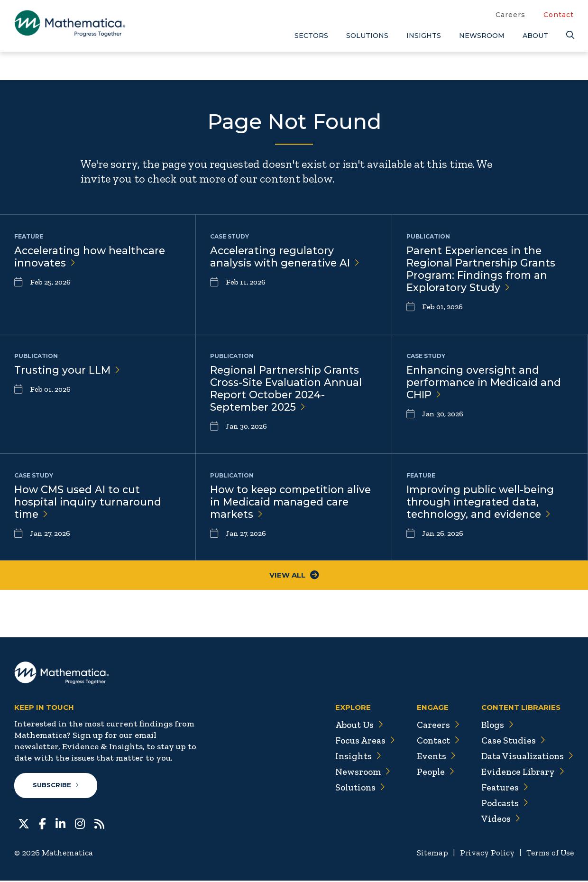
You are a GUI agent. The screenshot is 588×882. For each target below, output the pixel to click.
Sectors (311, 36)
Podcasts (503, 804)
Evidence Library (521, 773)
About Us (354, 726)
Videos (498, 820)
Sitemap (427, 854)
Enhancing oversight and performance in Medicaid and (486, 383)
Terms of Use (549, 854)
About (535, 36)
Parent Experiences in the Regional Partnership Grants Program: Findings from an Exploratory (482, 270)
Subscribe (56, 787)
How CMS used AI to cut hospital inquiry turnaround (88, 502)
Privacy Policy (483, 854)
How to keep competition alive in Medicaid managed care (293, 502)
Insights (424, 36)
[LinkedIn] (60, 824)
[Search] (570, 35)
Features (502, 789)
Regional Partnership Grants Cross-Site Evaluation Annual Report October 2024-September (287, 389)
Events (432, 757)
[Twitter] (24, 824)
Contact (559, 15)
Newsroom (482, 36)
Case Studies (511, 742)
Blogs (496, 726)
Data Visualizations (526, 757)
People (431, 773)
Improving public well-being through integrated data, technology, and (482, 502)
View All (294, 576)
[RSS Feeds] (99, 824)
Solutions (367, 36)
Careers (510, 15)
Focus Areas (360, 742)
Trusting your (68, 370)
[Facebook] (42, 824)
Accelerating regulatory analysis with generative (286, 257)
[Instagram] (80, 824)
